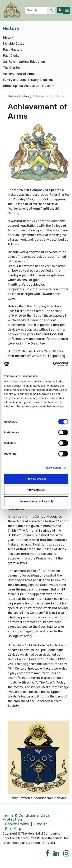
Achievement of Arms (19, 74)
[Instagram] (66, 854)
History (8, 38)
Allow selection (36, 490)
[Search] (36, 10)
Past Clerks (11, 56)
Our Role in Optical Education (24, 62)
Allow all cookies (36, 479)
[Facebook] (48, 854)
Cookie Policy (17, 824)
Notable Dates (14, 44)
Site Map (13, 829)
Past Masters (13, 50)
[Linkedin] (56, 854)
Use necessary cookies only (36, 501)
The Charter (11, 68)
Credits (41, 824)
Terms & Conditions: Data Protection (26, 817)
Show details (53, 468)
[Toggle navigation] (67, 10)
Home (12, 96)
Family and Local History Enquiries (28, 80)
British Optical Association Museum (29, 86)
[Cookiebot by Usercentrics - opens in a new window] (53, 364)
